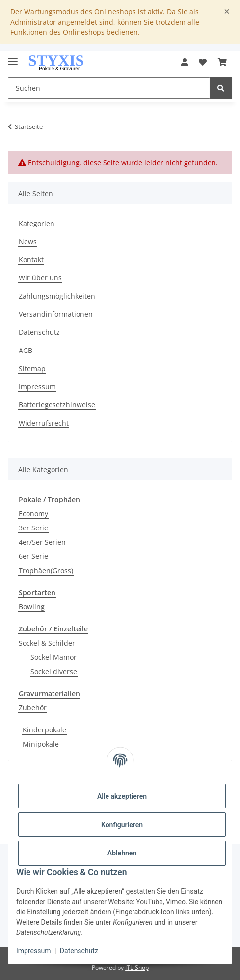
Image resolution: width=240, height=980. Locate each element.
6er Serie (33, 556)
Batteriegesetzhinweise (57, 405)
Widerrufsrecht (44, 423)
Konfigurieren (122, 825)
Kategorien (37, 223)
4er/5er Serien (42, 542)
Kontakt (31, 260)
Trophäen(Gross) (46, 570)
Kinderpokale (44, 730)
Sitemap (32, 368)
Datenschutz (79, 951)
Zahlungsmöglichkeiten (57, 296)
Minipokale (41, 744)
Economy (33, 514)
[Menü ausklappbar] (13, 58)
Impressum (33, 951)
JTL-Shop (137, 967)
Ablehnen (122, 853)
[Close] (227, 12)
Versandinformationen (56, 314)
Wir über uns (40, 278)
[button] (185, 62)
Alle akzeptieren (122, 796)
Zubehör (33, 708)
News (28, 241)
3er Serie (33, 528)
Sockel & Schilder (47, 643)
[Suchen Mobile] (109, 88)
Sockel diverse (54, 671)
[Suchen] (221, 88)
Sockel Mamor (53, 657)
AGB (26, 350)
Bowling (32, 607)
